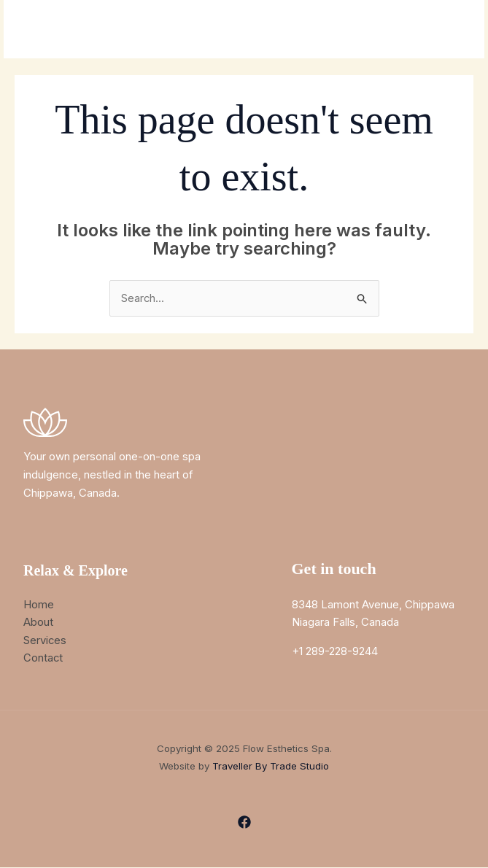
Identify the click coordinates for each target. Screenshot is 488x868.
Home (39, 604)
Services (45, 640)
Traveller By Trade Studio (271, 767)
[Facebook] (244, 823)
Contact (43, 658)
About (38, 623)
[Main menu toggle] (455, 30)
